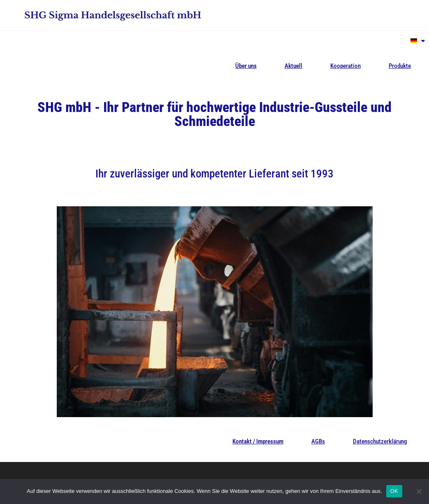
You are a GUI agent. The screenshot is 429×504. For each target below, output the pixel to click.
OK (394, 491)
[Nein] (419, 491)
